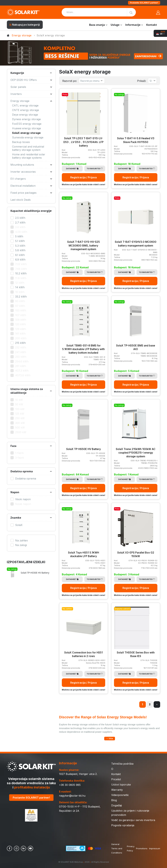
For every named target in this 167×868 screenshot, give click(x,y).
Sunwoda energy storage (28, 137)
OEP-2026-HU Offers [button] (31, 80)
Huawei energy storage (27, 128)
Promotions (142, 848)
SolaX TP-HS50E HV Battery (83, 449)
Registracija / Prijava (83, 177)
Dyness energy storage (26, 119)
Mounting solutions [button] (31, 165)
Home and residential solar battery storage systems (29, 156)
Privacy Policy (131, 848)
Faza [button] (13, 446)
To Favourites (95, 169)
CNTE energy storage (26, 110)
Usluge (115, 25)
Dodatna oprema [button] (22, 471)
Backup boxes (21, 142)
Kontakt (152, 25)
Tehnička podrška (122, 764)
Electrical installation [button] (31, 186)
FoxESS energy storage (27, 124)
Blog (114, 800)
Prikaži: (142, 81)
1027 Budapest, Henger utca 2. (78, 774)
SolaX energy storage (26, 133)
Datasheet (72, 169)
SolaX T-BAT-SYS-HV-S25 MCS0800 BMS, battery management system (83, 245)
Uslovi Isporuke (121, 785)
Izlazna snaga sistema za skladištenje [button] (27, 391)
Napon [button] (15, 492)
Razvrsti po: (70, 81)
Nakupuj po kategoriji (25, 25)
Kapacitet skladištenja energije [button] (31, 211)
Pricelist (116, 779)
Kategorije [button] (17, 73)
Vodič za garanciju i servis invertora (133, 820)
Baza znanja (97, 25)
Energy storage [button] (31, 101)
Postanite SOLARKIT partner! (144, 3)
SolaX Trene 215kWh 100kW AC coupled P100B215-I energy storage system (136, 453)
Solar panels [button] (31, 87)
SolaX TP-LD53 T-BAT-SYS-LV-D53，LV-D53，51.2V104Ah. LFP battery (83, 142)
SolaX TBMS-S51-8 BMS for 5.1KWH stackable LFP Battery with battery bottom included (83, 349)
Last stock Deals (21, 200)
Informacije (133, 25)
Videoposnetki (120, 795)
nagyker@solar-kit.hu (72, 796)
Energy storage (22, 35)
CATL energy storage (25, 105)
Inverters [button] (31, 94)
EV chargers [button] (31, 179)
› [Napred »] (157, 704)
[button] (110, 739)
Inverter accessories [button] (31, 172)
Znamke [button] (16, 518)
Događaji (117, 805)
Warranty (117, 790)
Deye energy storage (25, 115)
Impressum (155, 848)
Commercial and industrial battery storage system (28, 148)
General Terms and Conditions (117, 848)
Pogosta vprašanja (123, 825)
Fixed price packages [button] (31, 193)
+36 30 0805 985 (70, 785)
